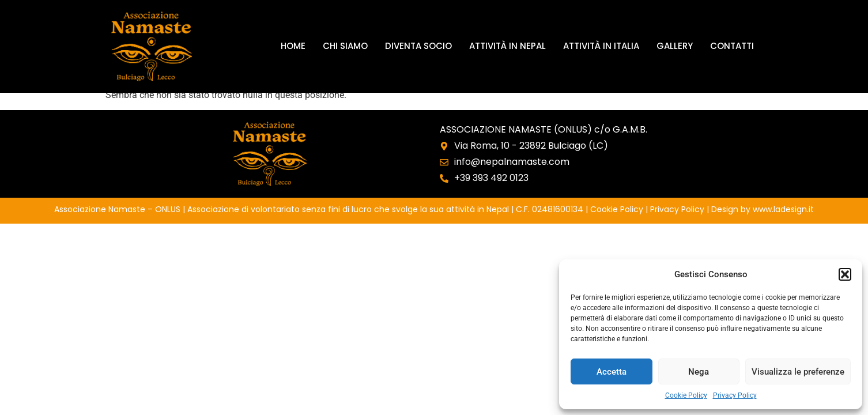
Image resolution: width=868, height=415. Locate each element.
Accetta (612, 372)
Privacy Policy (735, 395)
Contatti (732, 46)
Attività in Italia (601, 46)
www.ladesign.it (783, 209)
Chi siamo (345, 46)
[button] (845, 274)
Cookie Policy (686, 395)
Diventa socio (418, 46)
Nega (699, 372)
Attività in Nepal (507, 46)
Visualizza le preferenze (798, 372)
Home (293, 46)
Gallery (675, 46)
